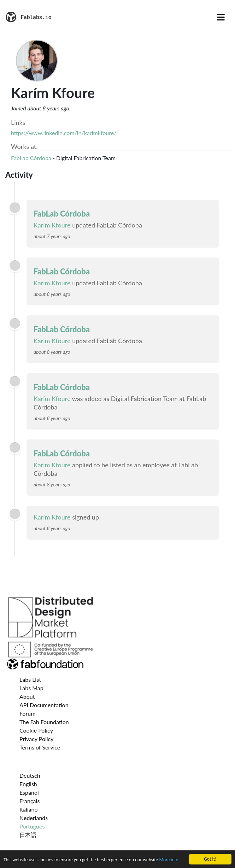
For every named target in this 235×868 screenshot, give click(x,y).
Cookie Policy (36, 730)
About (27, 696)
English (28, 784)
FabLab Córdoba (31, 158)
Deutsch (30, 775)
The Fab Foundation (44, 722)
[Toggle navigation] (221, 17)
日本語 (28, 835)
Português (32, 826)
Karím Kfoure (52, 225)
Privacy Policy (37, 739)
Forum (27, 713)
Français (30, 801)
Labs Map (31, 688)
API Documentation (44, 705)
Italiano (29, 809)
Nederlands (34, 818)
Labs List (30, 679)
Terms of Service (40, 747)
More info (169, 860)
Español (29, 792)
